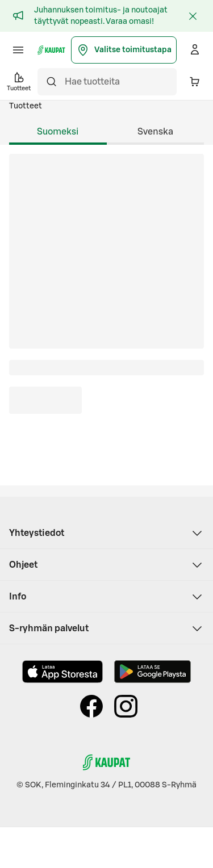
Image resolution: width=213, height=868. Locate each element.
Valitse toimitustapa (124, 50)
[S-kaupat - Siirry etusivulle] (51, 50)
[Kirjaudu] (195, 50)
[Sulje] (193, 16)
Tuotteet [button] (19, 81)
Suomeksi (58, 132)
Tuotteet (26, 106)
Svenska (155, 132)
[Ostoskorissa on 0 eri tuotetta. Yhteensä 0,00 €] (195, 82)
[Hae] (51, 82)
